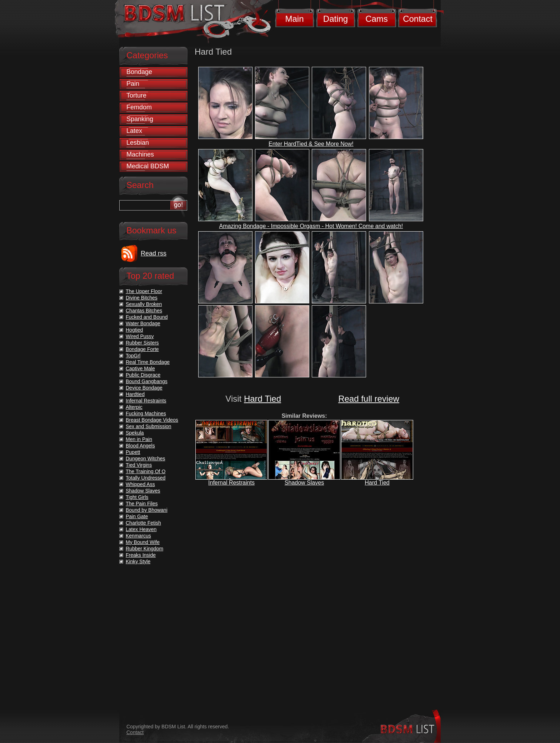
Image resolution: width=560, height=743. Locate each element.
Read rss (154, 253)
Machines (140, 154)
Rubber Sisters (142, 343)
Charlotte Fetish (143, 523)
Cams (377, 19)
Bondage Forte (142, 349)
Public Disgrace (143, 375)
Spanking (140, 119)
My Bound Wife (143, 542)
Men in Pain (139, 439)
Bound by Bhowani (147, 510)
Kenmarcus (138, 536)
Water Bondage (143, 323)
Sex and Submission (149, 426)
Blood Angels (140, 446)
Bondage (139, 72)
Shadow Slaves (304, 483)
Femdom (139, 107)
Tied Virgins (139, 465)
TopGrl (133, 356)
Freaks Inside (141, 555)
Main (294, 19)
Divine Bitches (142, 298)
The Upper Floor (144, 291)
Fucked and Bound (147, 317)
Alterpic (134, 407)
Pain (133, 84)
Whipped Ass (140, 484)
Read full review (369, 399)
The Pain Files (142, 504)
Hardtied (135, 394)
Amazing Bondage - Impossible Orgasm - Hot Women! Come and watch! (311, 226)
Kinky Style (138, 561)
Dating (336, 19)
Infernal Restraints (231, 483)
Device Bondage (144, 388)
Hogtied (134, 330)
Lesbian (138, 143)
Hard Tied (262, 399)
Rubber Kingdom (144, 549)
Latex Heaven (141, 529)
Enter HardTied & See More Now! (311, 144)
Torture (136, 95)
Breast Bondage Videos (152, 420)
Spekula (135, 433)
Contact (418, 19)
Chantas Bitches (144, 311)
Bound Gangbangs (147, 381)
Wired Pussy (140, 336)
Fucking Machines (146, 413)
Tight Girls (137, 497)
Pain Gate (137, 516)
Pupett (133, 452)
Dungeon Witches (146, 459)
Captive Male (140, 368)
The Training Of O (146, 471)
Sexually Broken (144, 304)
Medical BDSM (148, 166)
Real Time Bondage (148, 362)
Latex (134, 131)
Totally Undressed (146, 478)
